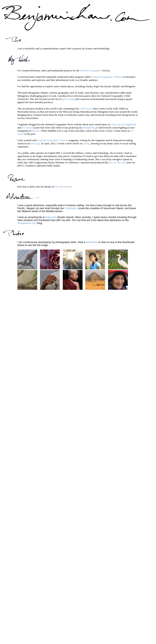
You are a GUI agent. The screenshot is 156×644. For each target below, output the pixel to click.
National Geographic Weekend (107, 77)
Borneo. (36, 131)
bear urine (27, 128)
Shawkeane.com (27, 223)
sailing (86, 143)
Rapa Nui (51, 217)
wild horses (86, 109)
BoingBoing (89, 128)
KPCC (21, 166)
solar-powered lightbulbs (123, 124)
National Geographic (91, 70)
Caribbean (70, 208)
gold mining (68, 99)
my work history (63, 187)
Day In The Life (117, 162)
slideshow (92, 242)
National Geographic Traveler (53, 140)
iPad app (35, 143)
